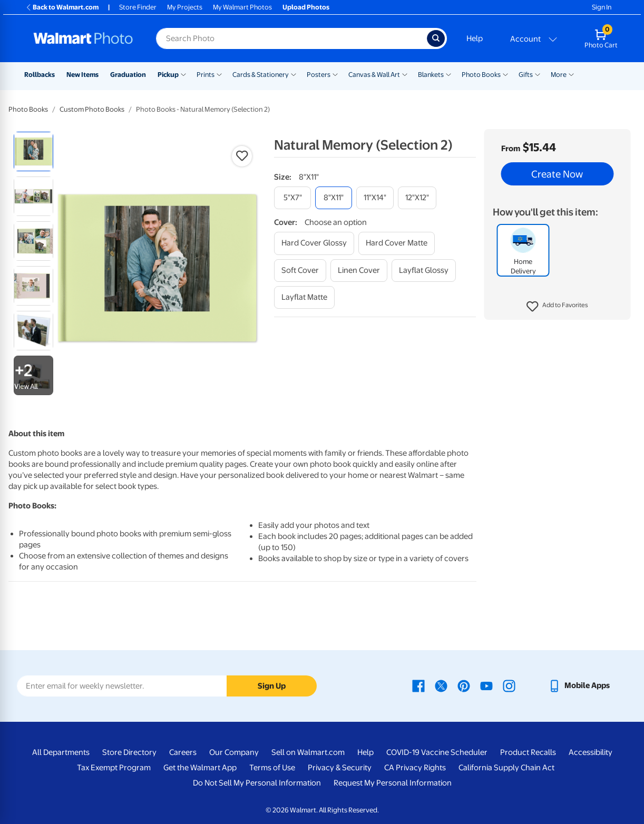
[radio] (33, 151)
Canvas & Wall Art (374, 75)
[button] (557, 307)
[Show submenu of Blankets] (448, 74)
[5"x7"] (292, 198)
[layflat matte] (304, 297)
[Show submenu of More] (571, 74)
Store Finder (138, 7)
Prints (206, 75)
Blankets (431, 75)
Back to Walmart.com (62, 7)
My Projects (185, 7)
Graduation (128, 75)
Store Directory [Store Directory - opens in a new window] (129, 752)
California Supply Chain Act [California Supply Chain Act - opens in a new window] (506, 768)
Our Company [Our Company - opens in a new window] (234, 752)
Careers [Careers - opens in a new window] (183, 752)
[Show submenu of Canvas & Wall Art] (405, 74)
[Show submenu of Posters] (335, 74)
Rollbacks (40, 75)
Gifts (526, 75)
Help (475, 38)
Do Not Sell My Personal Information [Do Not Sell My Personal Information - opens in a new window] (257, 783)
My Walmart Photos (242, 7)
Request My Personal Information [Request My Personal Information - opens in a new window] (393, 783)
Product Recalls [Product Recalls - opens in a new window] (528, 752)
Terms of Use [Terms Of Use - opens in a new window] (272, 768)
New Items (82, 75)
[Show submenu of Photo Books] (505, 74)
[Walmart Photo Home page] (83, 38)
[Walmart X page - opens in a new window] (441, 685)
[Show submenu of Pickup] (183, 74)
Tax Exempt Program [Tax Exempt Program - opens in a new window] (114, 768)
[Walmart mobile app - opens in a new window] (579, 685)
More (559, 75)
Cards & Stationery (261, 75)
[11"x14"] (375, 198)
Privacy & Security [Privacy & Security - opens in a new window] (340, 768)
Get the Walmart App (200, 768)
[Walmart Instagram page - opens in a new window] (509, 685)
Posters (319, 75)
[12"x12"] (417, 198)
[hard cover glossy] (314, 243)
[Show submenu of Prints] (219, 74)
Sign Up (272, 686)
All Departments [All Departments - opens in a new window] (61, 752)
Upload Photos (306, 7)
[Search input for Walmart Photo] (291, 38)
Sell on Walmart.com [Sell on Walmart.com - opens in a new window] (308, 752)
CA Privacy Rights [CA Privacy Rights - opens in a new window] (415, 768)
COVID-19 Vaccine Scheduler (437, 752)
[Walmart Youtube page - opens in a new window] (486, 685)
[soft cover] (300, 271)
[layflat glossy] (424, 271)
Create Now (557, 174)
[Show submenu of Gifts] (538, 74)
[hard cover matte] (397, 243)
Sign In (602, 7)
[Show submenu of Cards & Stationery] (294, 74)
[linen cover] (359, 271)
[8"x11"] (334, 198)
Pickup (168, 75)
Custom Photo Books (92, 109)
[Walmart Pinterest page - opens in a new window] (464, 685)
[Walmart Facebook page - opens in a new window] (418, 685)
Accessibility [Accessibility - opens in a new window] (591, 752)
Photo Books (481, 75)
